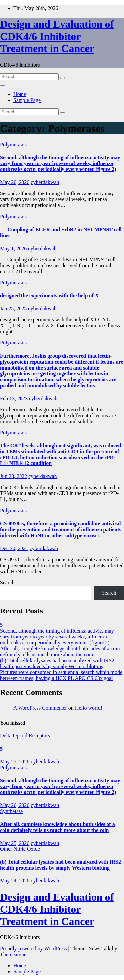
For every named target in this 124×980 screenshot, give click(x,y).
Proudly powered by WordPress (34, 949)
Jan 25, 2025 (13, 308)
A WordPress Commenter (40, 708)
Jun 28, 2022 (14, 476)
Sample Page (27, 100)
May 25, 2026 (15, 843)
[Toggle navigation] (3, 85)
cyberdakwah (45, 182)
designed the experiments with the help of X (49, 296)
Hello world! (89, 708)
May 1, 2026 (13, 248)
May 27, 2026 (15, 762)
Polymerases (13, 145)
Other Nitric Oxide (20, 849)
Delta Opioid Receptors (25, 736)
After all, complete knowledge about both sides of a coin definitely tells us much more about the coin (60, 652)
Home (20, 94)
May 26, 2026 (15, 182)
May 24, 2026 (15, 881)
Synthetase (11, 811)
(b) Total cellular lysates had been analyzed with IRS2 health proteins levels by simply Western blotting (57, 663)
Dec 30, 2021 (14, 548)
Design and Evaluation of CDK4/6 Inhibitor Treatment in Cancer (57, 36)
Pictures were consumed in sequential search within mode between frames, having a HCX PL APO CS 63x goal (61, 675)
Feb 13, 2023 (14, 398)
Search (7, 583)
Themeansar (13, 954)
